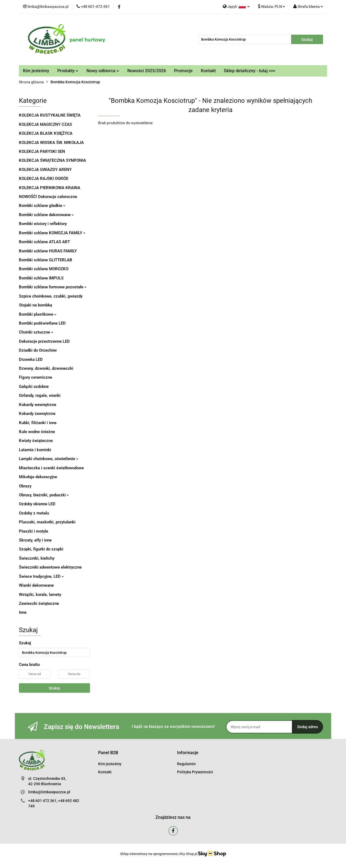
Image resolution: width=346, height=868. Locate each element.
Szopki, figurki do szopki (41, 549)
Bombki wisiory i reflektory (43, 224)
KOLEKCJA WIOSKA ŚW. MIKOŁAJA (51, 143)
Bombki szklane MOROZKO (44, 269)
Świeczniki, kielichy (37, 558)
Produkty (68, 71)
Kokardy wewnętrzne (38, 405)
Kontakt (208, 71)
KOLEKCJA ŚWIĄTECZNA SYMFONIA (52, 160)
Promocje (183, 71)
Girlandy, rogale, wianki (40, 395)
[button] (108, 753)
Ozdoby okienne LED (37, 504)
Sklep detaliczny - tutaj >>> (249, 71)
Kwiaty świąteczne (36, 441)
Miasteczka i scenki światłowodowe (51, 468)
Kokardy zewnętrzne (37, 414)
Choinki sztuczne (36, 332)
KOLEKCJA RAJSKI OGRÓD (44, 179)
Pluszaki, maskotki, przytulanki (47, 522)
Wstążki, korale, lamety (40, 595)
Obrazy (25, 486)
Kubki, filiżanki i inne (38, 423)
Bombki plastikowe (38, 314)
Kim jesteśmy (36, 71)
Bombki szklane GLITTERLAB (46, 260)
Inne (23, 612)
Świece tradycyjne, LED (41, 576)
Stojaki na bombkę (36, 305)
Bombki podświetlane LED (42, 323)
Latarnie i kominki (35, 450)
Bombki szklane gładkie (42, 206)
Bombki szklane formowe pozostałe (53, 287)
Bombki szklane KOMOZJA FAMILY (52, 233)
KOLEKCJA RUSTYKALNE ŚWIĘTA (50, 115)
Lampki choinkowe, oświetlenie (49, 459)
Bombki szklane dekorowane (46, 215)
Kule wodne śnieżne (37, 432)
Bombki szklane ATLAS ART (44, 242)
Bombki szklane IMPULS (41, 278)
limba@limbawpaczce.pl (49, 792)
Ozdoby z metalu (34, 513)
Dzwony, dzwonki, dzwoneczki (46, 368)
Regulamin (186, 764)
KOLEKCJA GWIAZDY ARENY (45, 170)
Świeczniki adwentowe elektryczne (50, 567)
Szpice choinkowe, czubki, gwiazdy (51, 296)
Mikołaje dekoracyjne (38, 477)
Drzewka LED (31, 359)
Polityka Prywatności (195, 772)
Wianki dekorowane (36, 585)
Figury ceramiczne (36, 377)
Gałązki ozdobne (34, 387)
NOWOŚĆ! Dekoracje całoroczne (48, 197)
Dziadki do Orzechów (38, 350)
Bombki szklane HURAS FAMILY (48, 251)
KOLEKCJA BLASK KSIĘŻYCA (46, 133)
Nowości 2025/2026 (147, 71)
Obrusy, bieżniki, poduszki (44, 495)
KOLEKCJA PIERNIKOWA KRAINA (50, 188)
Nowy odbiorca (103, 71)
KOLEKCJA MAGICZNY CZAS (45, 124)
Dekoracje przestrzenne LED (44, 341)
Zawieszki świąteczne (39, 603)
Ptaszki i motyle (34, 531)
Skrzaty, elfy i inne (35, 540)
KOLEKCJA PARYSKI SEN (42, 151)
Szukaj (54, 688)
